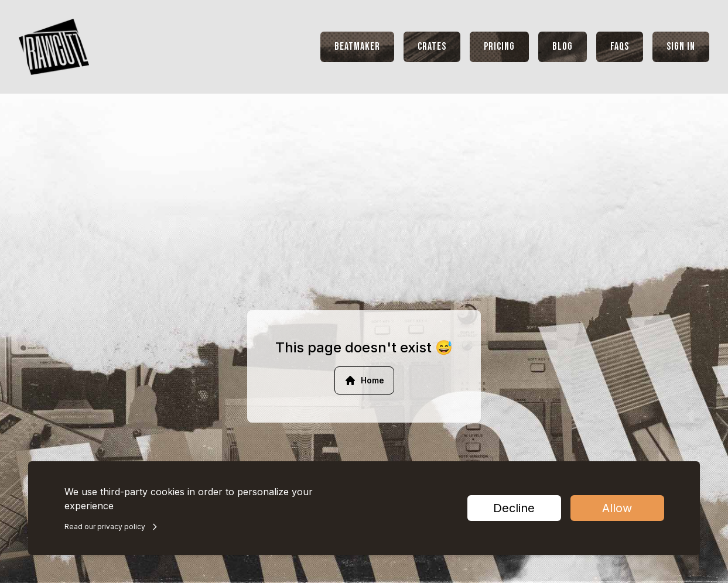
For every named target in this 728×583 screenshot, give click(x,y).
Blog (563, 47)
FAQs (620, 47)
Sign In (681, 47)
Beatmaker (357, 47)
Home (364, 380)
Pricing (499, 47)
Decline (514, 508)
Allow (617, 508)
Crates (432, 47)
